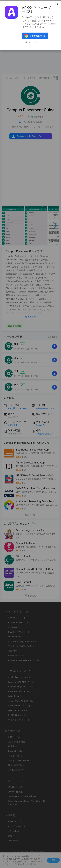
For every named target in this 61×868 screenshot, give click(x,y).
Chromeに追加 (37, 36)
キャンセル (32, 42)
